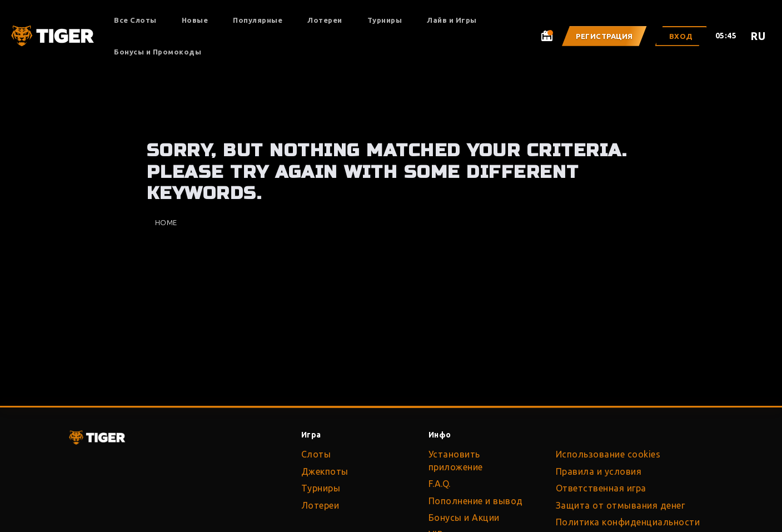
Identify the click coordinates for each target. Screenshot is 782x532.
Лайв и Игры (452, 20)
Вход (681, 36)
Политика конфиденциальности (628, 522)
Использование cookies (608, 454)
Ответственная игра (601, 488)
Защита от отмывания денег (621, 505)
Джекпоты (325, 471)
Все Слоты (135, 20)
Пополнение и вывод (476, 501)
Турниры (385, 20)
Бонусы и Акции (464, 518)
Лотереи (325, 20)
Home (166, 222)
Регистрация (604, 36)
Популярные (258, 20)
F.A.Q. (440, 484)
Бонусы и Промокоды (158, 52)
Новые (195, 20)
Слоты (316, 454)
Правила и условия (599, 471)
